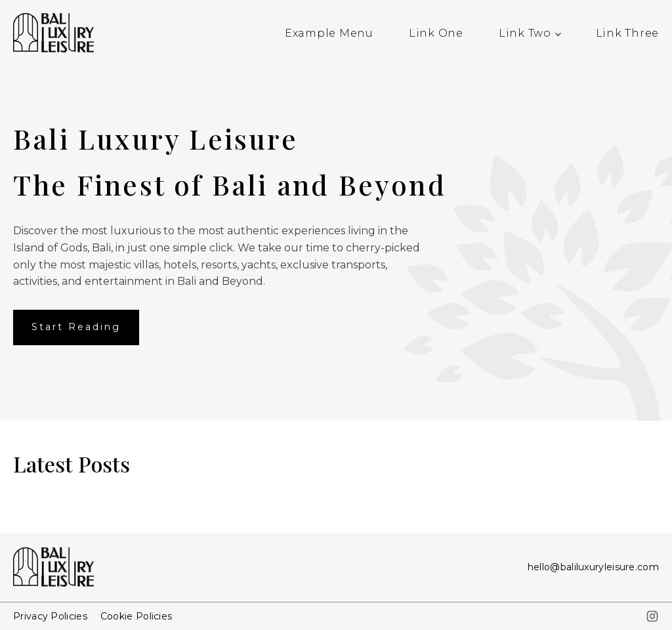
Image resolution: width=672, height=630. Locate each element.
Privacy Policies (50, 616)
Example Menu (329, 33)
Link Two (525, 33)
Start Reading (76, 327)
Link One (436, 33)
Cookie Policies (136, 616)
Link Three (628, 33)
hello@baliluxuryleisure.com (593, 567)
